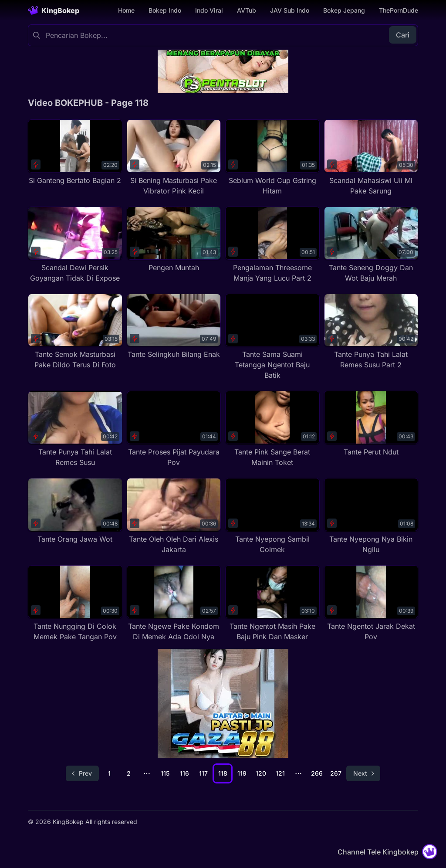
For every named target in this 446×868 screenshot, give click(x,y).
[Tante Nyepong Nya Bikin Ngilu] (371, 516)
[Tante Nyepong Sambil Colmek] (272, 516)
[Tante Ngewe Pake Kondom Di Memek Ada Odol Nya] (174, 604)
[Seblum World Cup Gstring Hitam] (272, 158)
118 (223, 773)
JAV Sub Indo (290, 10)
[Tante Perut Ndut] (371, 424)
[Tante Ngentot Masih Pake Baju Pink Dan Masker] (272, 604)
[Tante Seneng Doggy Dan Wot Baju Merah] (371, 245)
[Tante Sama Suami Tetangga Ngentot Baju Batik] (272, 337)
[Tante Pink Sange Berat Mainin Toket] (272, 429)
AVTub (247, 10)
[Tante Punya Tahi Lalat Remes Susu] (75, 429)
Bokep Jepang (344, 10)
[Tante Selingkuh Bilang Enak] (174, 327)
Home (126, 10)
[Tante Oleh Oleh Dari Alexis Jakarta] (174, 516)
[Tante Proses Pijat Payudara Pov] (174, 429)
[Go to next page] (363, 773)
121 (280, 773)
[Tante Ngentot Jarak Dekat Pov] (371, 604)
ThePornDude (399, 10)
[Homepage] (54, 10)
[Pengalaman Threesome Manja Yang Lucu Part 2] (272, 245)
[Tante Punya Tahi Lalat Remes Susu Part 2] (371, 332)
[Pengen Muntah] (174, 240)
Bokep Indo (165, 10)
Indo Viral (209, 10)
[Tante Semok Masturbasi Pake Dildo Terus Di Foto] (75, 332)
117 (203, 773)
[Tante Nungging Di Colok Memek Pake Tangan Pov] (75, 604)
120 (261, 773)
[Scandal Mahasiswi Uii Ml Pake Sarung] (371, 158)
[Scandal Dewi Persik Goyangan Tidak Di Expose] (75, 245)
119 (242, 773)
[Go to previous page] (82, 773)
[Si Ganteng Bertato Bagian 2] (75, 153)
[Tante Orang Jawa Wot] (75, 511)
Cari (403, 35)
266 (317, 773)
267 (336, 773)
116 (184, 773)
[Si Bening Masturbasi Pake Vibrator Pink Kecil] (174, 158)
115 (165, 773)
